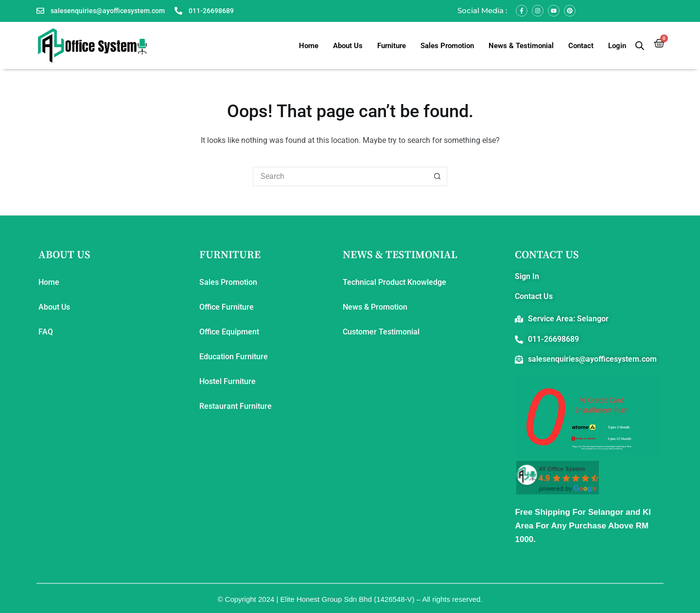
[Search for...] (340, 176)
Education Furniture (234, 357)
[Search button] (437, 176)
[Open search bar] (640, 46)
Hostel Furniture (227, 381)
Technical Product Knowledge (394, 282)
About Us (348, 46)
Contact (581, 46)
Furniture (392, 46)
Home (309, 46)
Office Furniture (227, 307)
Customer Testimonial (381, 332)
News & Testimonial (521, 46)
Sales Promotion (447, 46)
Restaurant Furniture (236, 406)
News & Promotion (375, 307)
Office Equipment (229, 332)
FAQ (46, 332)
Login (617, 46)
